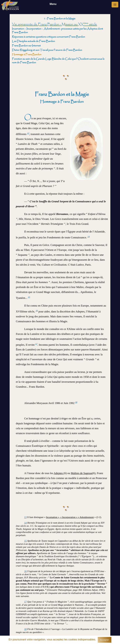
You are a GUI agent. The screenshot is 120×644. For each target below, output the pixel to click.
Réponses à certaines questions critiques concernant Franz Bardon (48, 37)
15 (29, 297)
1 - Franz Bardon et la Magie (60, 19)
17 (36, 344)
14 (89, 236)
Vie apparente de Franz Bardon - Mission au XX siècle (54, 24)
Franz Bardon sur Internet (26, 46)
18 (76, 402)
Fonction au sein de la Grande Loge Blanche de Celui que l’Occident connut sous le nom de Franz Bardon (58, 61)
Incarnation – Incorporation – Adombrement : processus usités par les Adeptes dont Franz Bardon (57, 31)
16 (37, 311)
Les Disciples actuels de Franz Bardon (33, 41)
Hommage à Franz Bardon (27, 54)
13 (28, 133)
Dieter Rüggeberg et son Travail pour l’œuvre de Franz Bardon (47, 50)
